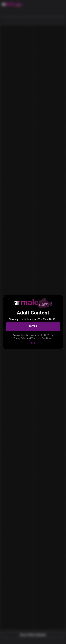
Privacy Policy (20, 338)
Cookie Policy (47, 335)
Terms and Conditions (42, 338)
